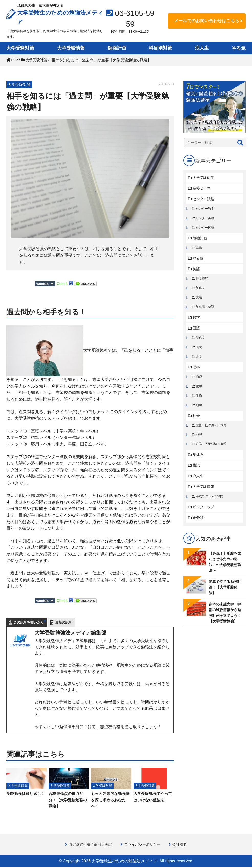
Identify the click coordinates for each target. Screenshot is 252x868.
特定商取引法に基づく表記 (89, 845)
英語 (197, 271)
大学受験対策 (20, 48)
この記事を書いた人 (29, 622)
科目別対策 (160, 48)
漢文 (199, 351)
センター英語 (206, 219)
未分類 (199, 526)
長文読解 (203, 281)
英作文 (201, 291)
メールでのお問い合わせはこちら (207, 21)
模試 (197, 472)
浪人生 (202, 48)
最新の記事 (64, 622)
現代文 (201, 342)
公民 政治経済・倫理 (213, 451)
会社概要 (183, 845)
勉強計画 (117, 48)
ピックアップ (204, 515)
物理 (199, 382)
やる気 (239, 48)
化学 (199, 391)
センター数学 (206, 210)
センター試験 (204, 200)
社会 (197, 421)
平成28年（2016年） (211, 504)
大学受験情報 (71, 48)
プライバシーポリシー (143, 845)
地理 (199, 441)
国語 (197, 332)
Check (62, 283)
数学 (197, 321)
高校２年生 (202, 189)
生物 (199, 401)
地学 (199, 411)
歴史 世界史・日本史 (213, 431)
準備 (199, 249)
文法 (199, 301)
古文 (199, 361)
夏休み (199, 461)
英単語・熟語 (206, 310)
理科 (197, 372)
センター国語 (206, 229)
